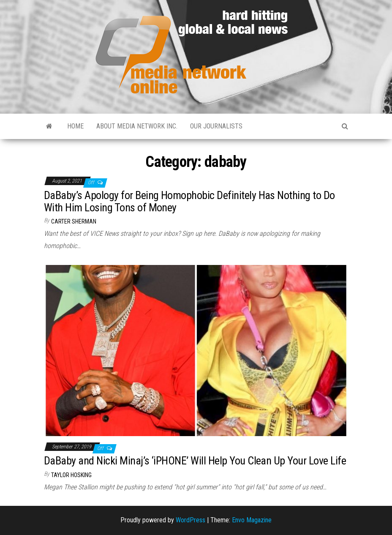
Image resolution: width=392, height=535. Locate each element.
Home (75, 126)
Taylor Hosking (71, 475)
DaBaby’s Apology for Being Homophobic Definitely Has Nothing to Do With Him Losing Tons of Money (189, 201)
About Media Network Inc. (137, 126)
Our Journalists (216, 126)
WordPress (191, 520)
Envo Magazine (252, 520)
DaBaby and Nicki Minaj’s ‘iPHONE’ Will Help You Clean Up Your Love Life (195, 461)
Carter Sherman (74, 221)
